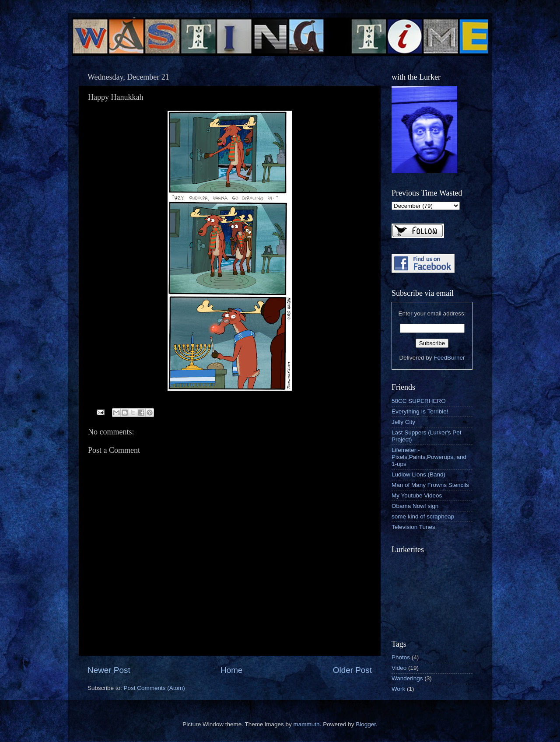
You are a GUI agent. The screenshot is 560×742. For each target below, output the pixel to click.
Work (398, 689)
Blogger (366, 724)
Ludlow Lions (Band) (418, 474)
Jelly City (403, 422)
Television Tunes (413, 527)
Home (231, 670)
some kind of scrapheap (423, 516)
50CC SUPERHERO (419, 401)
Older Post (352, 670)
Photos (401, 657)
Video (399, 668)
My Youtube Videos (417, 495)
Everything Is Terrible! (420, 411)
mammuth (307, 724)
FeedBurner (449, 358)
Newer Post (109, 670)
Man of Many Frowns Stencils (430, 485)
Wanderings (407, 678)
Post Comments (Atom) (154, 688)
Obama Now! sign (415, 506)
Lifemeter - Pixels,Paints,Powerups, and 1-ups (429, 457)
